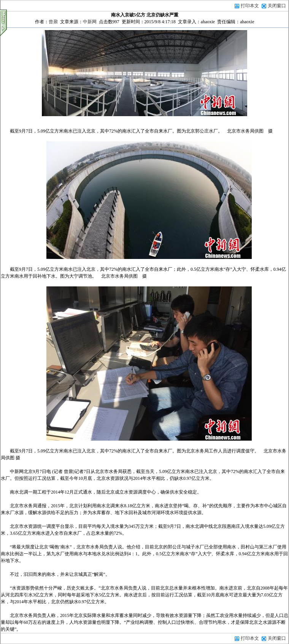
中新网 (90, 22)
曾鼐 (53, 22)
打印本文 (247, 6)
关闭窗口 (277, 6)
